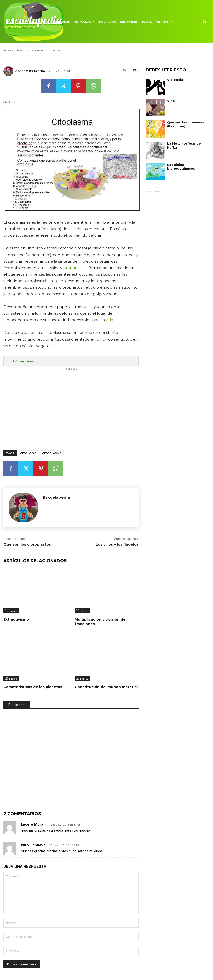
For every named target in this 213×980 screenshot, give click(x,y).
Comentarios (23, 361)
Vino (171, 101)
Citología (28, 453)
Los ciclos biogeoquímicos (181, 167)
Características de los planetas (33, 687)
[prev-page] (149, 188)
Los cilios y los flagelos (117, 544)
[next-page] (157, 188)
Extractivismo (16, 619)
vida (109, 320)
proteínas (72, 268)
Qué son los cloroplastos (27, 544)
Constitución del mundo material (106, 687)
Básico (13, 611)
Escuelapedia (33, 71)
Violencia (175, 80)
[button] (204, 22)
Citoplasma (52, 453)
